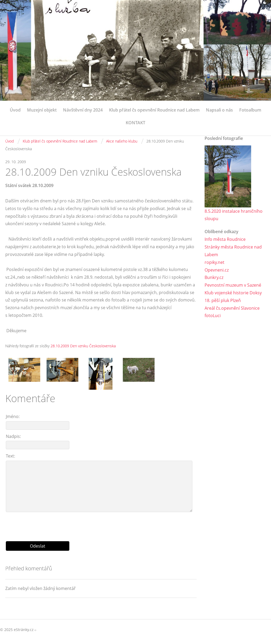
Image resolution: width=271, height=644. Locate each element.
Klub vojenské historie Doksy (233, 293)
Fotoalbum (250, 110)
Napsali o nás (219, 110)
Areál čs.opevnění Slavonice (232, 308)
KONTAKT (135, 123)
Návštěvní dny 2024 (83, 110)
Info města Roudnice (225, 239)
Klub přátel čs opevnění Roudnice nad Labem (154, 110)
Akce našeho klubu (122, 141)
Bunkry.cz (214, 277)
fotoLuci (213, 316)
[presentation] (101, 525)
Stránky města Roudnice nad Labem (233, 251)
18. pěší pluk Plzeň (223, 300)
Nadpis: (13, 436)
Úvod (15, 110)
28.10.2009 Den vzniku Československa (83, 346)
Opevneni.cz (217, 270)
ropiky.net (214, 262)
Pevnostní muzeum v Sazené (233, 285)
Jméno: (13, 416)
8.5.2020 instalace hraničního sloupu (234, 215)
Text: (10, 456)
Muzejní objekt (42, 110)
